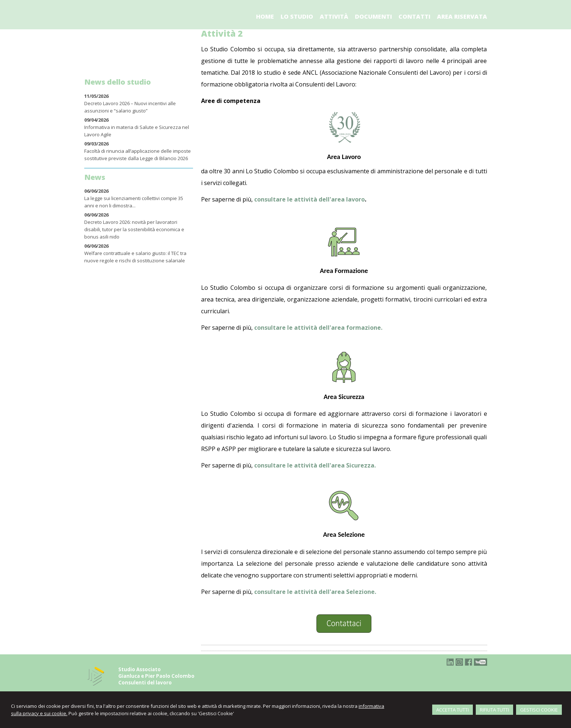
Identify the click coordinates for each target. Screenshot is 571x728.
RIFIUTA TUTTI (494, 710)
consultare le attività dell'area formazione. (318, 328)
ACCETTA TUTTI (453, 710)
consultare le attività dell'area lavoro (309, 199)
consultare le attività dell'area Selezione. (315, 592)
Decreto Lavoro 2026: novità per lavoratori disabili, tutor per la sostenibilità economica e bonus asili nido (134, 229)
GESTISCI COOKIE (539, 710)
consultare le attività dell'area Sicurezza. (315, 465)
